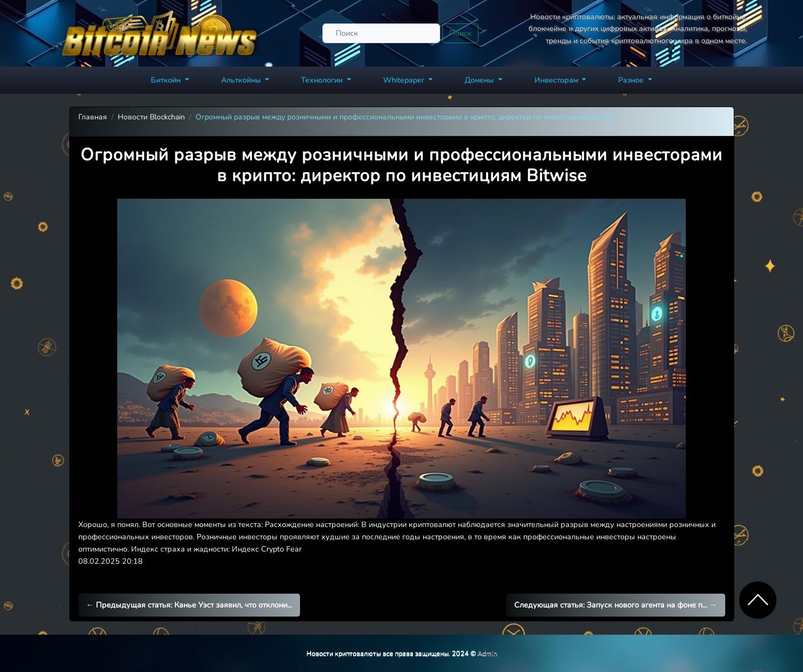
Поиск (460, 33)
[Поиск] (381, 33)
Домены (480, 80)
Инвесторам (557, 80)
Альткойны (242, 80)
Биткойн (167, 80)
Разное (632, 80)
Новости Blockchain (151, 117)
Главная (93, 117)
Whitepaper (405, 80)
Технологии (323, 80)
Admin (487, 653)
